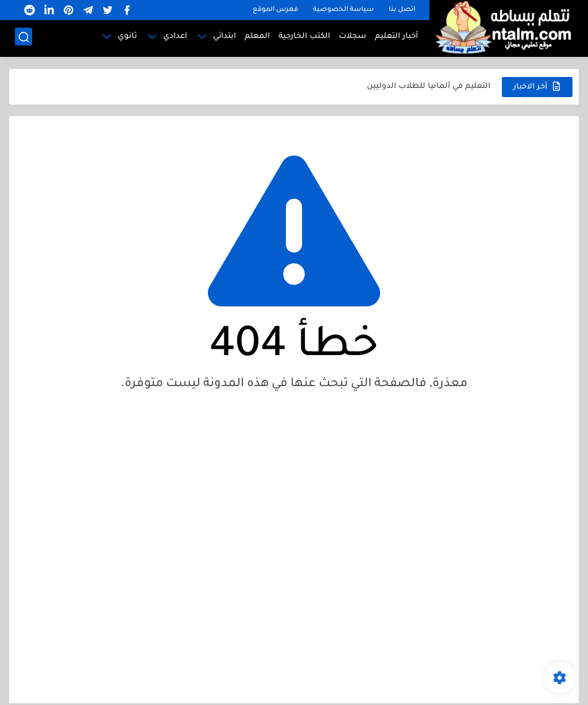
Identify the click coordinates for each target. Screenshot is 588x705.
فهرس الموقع (275, 10)
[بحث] (24, 38)
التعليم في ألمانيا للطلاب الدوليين (429, 86)
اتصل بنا (402, 10)
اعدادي (175, 38)
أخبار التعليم (396, 38)
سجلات (353, 38)
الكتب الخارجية (304, 38)
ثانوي (127, 38)
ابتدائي (225, 38)
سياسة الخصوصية (343, 10)
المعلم (257, 38)
